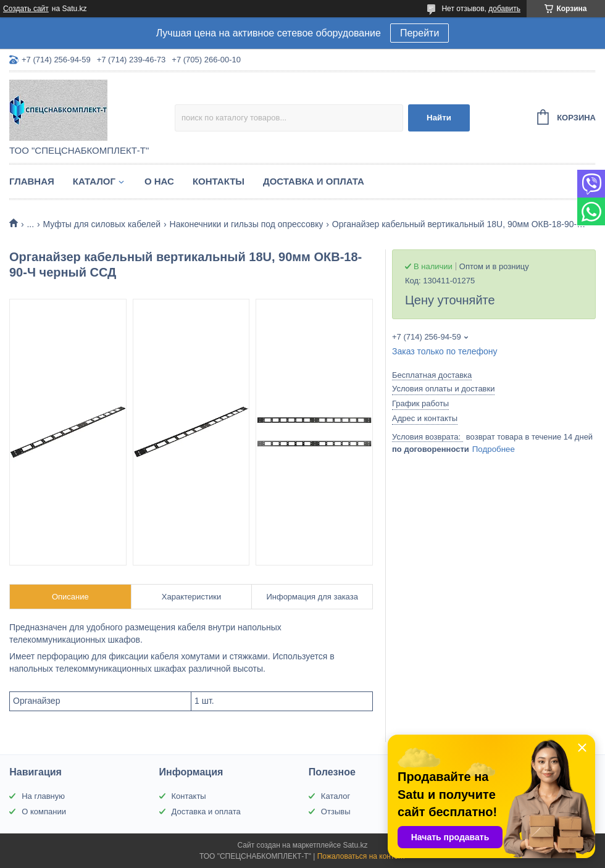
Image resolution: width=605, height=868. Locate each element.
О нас (159, 181)
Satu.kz (355, 845)
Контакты (219, 181)
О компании (44, 812)
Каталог (94, 181)
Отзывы (336, 812)
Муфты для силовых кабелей (102, 224)
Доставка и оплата (314, 181)
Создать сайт (26, 9)
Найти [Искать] (439, 118)
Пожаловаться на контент (361, 856)
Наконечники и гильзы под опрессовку (247, 224)
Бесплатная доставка (432, 375)
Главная (32, 181)
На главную (43, 796)
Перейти (419, 33)
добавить (504, 9)
